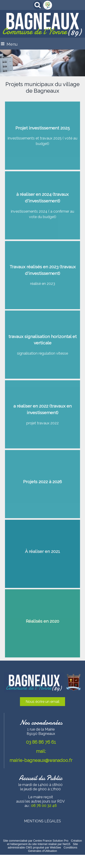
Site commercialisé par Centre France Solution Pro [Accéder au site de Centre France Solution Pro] (36, 841)
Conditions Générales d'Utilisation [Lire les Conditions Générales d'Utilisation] (53, 849)
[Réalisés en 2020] (42, 623)
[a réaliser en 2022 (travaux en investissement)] (42, 414)
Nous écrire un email (42, 702)
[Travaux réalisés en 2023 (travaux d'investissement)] (42, 275)
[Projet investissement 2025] (42, 136)
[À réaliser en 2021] (42, 554)
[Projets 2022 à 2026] (42, 484)
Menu (12, 44)
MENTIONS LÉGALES (42, 821)
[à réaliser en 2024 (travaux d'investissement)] (42, 205)
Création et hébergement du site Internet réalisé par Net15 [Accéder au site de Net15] (44, 842)
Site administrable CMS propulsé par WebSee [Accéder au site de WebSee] (43, 846)
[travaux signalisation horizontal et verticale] (42, 345)
